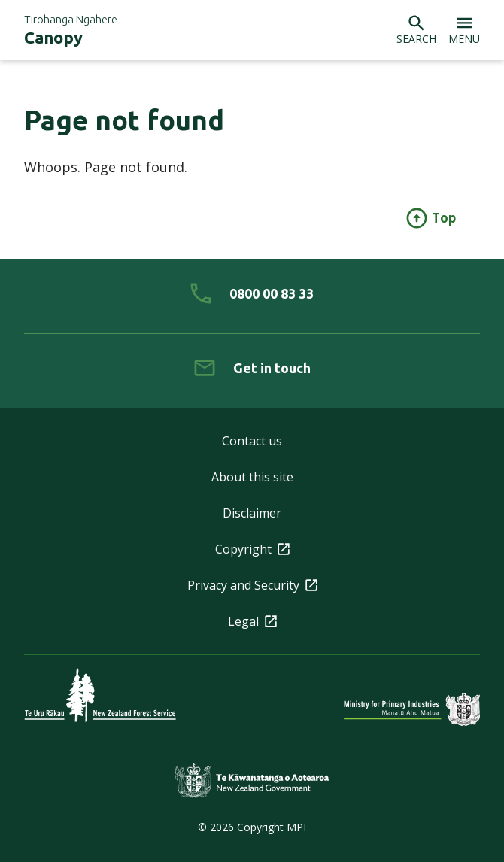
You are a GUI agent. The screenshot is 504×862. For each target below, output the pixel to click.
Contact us (252, 441)
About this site (252, 477)
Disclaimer (252, 513)
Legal (252, 621)
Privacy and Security (252, 585)
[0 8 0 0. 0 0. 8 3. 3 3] (252, 293)
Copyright (252, 549)
